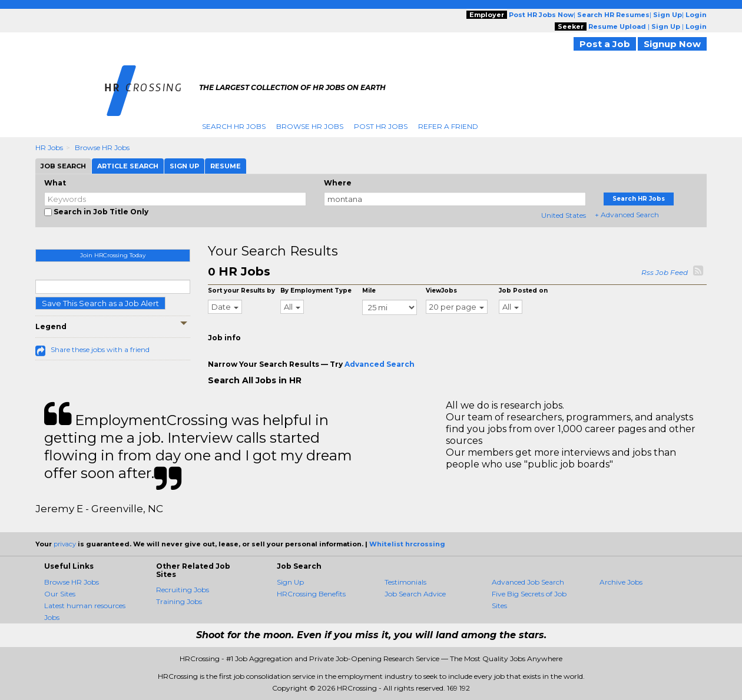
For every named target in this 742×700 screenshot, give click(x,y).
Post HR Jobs (381, 126)
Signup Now (672, 44)
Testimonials (405, 582)
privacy (65, 544)
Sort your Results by (241, 291)
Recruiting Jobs (183, 590)
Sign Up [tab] (184, 166)
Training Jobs (179, 601)
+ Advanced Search (627, 215)
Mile (369, 291)
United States (564, 215)
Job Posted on (523, 291)
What (55, 183)
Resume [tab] (226, 166)
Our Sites (60, 594)
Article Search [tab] (128, 166)
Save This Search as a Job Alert (100, 303)
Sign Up (290, 582)
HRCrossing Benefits (311, 594)
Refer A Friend (448, 126)
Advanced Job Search (528, 582)
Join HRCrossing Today (113, 255)
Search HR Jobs (234, 126)
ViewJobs (441, 291)
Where (338, 183)
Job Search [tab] (63, 166)
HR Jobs (49, 147)
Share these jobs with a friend (100, 349)
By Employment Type (316, 291)
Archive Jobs (621, 582)
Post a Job (605, 44)
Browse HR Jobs (310, 126)
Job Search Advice (415, 594)
